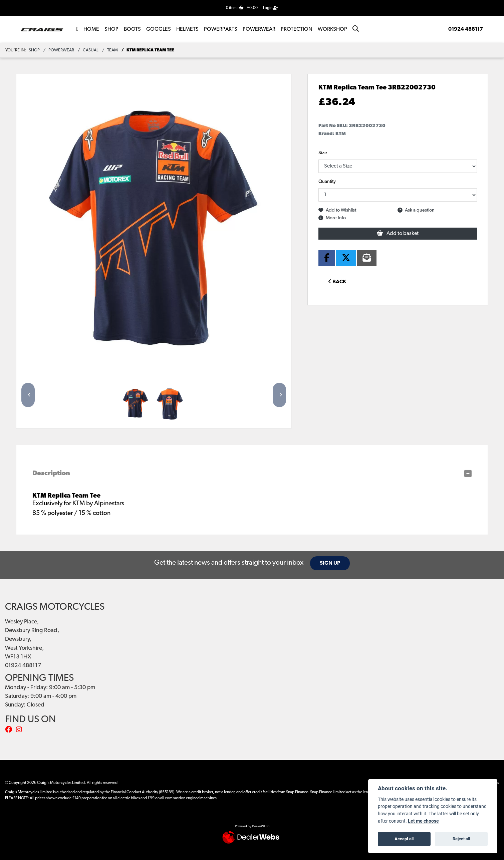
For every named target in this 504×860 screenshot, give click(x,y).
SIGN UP (331, 563)
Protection (297, 29)
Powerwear (259, 29)
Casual (90, 50)
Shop (111, 29)
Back (337, 282)
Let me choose (423, 821)
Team (112, 50)
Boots (132, 29)
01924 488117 (466, 29)
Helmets (187, 29)
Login (271, 8)
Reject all (461, 839)
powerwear (61, 50)
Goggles (159, 29)
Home (91, 29)
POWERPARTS (221, 29)
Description (51, 474)
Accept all (404, 839)
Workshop (332, 29)
